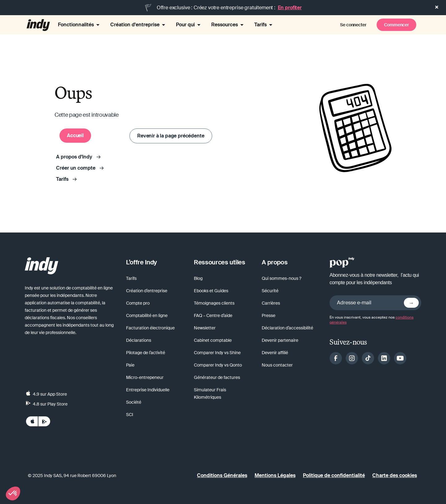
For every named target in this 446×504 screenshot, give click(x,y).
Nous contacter (277, 365)
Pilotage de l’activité (146, 353)
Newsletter (205, 328)
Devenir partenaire (280, 340)
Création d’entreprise (147, 291)
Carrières (271, 303)
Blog (198, 278)
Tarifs (131, 278)
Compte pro (138, 303)
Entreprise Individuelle (148, 390)
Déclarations (139, 340)
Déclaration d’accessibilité (287, 328)
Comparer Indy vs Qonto (218, 365)
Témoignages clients (214, 303)
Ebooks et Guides (211, 291)
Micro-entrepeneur (145, 377)
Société (134, 402)
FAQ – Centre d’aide (213, 315)
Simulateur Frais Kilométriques (210, 393)
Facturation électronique (150, 328)
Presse (269, 315)
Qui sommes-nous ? (282, 278)
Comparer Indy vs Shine (217, 353)
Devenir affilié (275, 353)
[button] (13, 493)
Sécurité (270, 291)
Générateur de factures (217, 377)
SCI (130, 415)
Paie (130, 365)
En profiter (290, 8)
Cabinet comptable (213, 340)
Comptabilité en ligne (147, 315)
